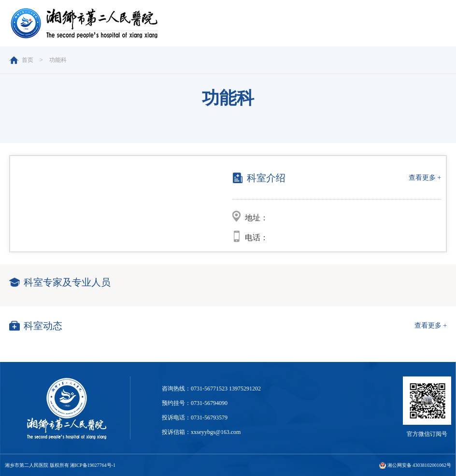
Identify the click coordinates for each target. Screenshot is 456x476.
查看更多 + (425, 178)
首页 (28, 60)
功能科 (58, 60)
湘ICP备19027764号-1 (93, 465)
